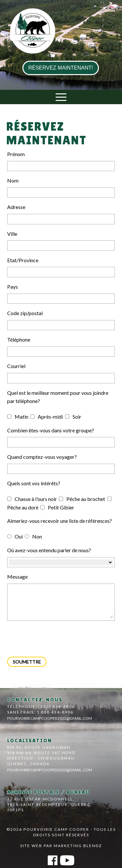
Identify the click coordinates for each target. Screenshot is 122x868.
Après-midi (47, 417)
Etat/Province (23, 260)
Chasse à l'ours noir (32, 499)
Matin (18, 417)
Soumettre (27, 662)
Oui (15, 536)
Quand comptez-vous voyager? (42, 457)
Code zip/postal (25, 313)
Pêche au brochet (82, 499)
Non (33, 536)
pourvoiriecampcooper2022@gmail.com (50, 718)
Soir (73, 417)
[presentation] (57, 639)
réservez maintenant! (61, 68)
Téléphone (19, 339)
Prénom (16, 154)
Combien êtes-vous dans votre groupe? (51, 430)
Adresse (16, 207)
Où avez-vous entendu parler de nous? (49, 550)
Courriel (16, 366)
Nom (13, 180)
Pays (13, 287)
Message (17, 577)
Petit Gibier (57, 507)
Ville (12, 234)
